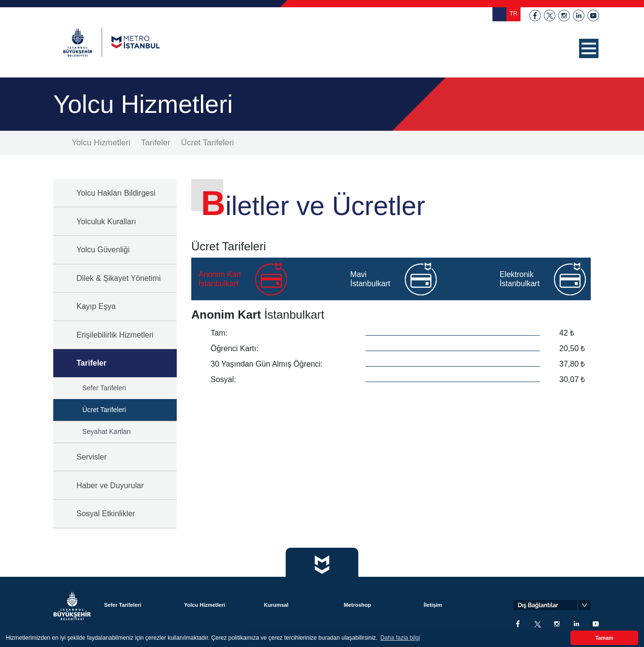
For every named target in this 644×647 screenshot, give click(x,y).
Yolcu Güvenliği (103, 250)
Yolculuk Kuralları (106, 222)
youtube (593, 15)
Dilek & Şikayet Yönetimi (119, 278)
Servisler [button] (92, 457)
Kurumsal (276, 605)
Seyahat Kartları (107, 431)
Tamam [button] (604, 638)
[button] (589, 48)
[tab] (261, 279)
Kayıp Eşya (96, 306)
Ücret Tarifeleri (207, 143)
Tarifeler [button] (92, 363)
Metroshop (357, 605)
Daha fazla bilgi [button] (400, 638)
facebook (535, 15)
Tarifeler (155, 143)
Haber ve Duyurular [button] (110, 485)
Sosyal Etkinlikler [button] (106, 514)
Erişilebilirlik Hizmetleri (115, 335)
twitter (550, 15)
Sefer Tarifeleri (104, 388)
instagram (564, 15)
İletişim (433, 605)
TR (514, 14)
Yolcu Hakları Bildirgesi (116, 193)
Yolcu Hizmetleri (101, 143)
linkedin (579, 15)
